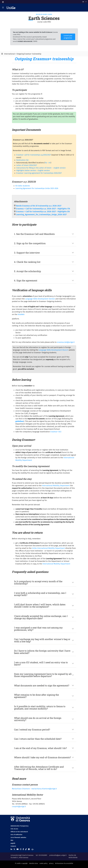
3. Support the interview (27, 253)
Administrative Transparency (20, 826)
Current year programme (68, 37)
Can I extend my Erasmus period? (32, 729)
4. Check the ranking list (27, 262)
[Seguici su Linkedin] (11, 849)
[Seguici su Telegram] (29, 849)
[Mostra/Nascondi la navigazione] (3, 8)
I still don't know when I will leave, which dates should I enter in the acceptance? (40, 606)
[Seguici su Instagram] (21, 849)
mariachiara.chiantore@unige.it (44, 789)
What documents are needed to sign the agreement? (42, 685)
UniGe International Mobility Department (48, 548)
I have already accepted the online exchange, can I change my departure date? (41, 617)
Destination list (22, 160)
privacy (51, 863)
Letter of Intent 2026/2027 (27, 165)
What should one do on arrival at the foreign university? (38, 719)
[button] (3, 1)
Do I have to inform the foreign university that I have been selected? (42, 652)
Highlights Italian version (26, 170)
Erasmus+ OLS (56, 432)
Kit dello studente (23, 186)
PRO (12, 840)
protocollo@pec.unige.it (58, 855)
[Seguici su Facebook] (23, 849)
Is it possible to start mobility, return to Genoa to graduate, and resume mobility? (40, 707)
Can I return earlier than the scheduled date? (38, 739)
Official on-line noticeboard (19, 832)
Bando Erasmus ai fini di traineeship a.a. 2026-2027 (39, 206)
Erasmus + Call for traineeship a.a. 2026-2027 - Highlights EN (43, 212)
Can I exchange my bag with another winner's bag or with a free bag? (42, 640)
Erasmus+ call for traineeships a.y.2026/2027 (34, 155)
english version (60, 168)
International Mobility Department (56, 486)
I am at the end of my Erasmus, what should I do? (40, 748)
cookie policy (43, 863)
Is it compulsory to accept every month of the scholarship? (38, 582)
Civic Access (14, 829)
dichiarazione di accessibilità (64, 863)
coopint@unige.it (19, 807)
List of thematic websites (18, 838)
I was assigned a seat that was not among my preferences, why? (38, 629)
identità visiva (33, 863)
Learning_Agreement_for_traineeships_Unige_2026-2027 (41, 214)
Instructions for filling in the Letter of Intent (34, 168)
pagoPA (13, 843)
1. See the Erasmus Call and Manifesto (34, 234)
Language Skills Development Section (40, 299)
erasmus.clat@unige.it (66, 342)
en (50, 163)
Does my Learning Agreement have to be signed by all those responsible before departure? (43, 675)
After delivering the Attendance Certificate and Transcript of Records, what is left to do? (39, 768)
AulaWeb (21, 314)
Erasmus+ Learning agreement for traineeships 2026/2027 (39, 173)
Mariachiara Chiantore (21, 789)
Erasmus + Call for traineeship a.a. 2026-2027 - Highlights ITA (43, 209)
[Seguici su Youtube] (18, 849)
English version (44, 170)
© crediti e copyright (21, 863)
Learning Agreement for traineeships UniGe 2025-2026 (37, 188)
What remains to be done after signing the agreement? (36, 696)
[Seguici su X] (14, 849)
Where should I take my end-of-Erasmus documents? (42, 757)
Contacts (13, 846)
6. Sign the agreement (26, 280)
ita (46, 163)
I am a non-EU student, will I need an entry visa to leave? (41, 663)
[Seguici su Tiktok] (26, 849)
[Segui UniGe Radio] (32, 849)
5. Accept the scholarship (28, 271)
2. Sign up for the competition (30, 243)
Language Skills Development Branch (53, 350)
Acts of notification (16, 835)
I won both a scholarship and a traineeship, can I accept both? (40, 594)
